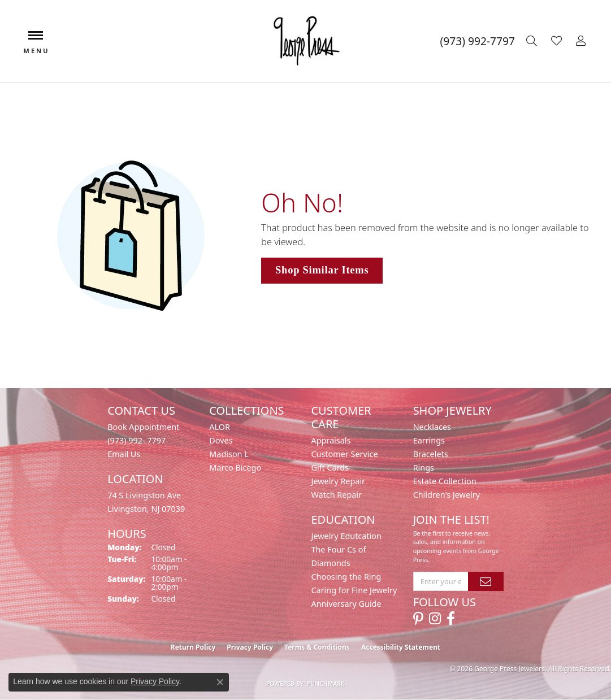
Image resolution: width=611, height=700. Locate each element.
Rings (424, 468)
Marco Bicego (235, 468)
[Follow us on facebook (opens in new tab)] (451, 619)
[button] (533, 41)
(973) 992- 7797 (136, 440)
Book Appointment (143, 427)
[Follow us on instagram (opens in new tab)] (435, 619)
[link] (478, 41)
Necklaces (432, 427)
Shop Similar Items (322, 270)
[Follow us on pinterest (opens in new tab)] (418, 619)
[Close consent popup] (220, 682)
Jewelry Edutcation (346, 536)
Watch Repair (336, 495)
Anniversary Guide (346, 604)
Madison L (229, 454)
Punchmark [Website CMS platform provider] (326, 684)
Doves (221, 440)
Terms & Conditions (317, 647)
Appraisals (331, 440)
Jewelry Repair (338, 481)
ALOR (220, 427)
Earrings (429, 440)
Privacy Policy (250, 647)
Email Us (124, 454)
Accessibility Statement (401, 647)
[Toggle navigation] (36, 41)
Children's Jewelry (447, 495)
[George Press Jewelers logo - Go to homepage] (305, 41)
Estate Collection (445, 481)
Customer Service (344, 454)
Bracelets (431, 454)
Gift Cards (330, 468)
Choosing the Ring (346, 577)
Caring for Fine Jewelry (354, 590)
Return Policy (193, 647)
